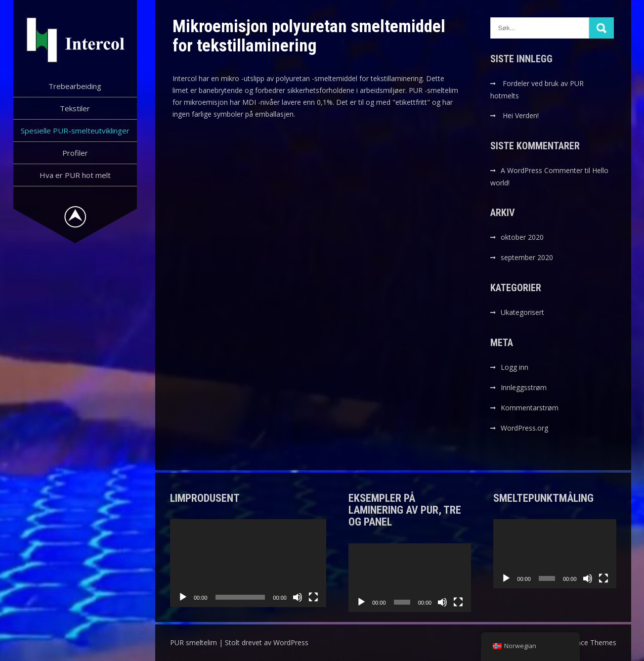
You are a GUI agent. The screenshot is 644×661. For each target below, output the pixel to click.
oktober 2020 (522, 237)
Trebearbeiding (75, 86)
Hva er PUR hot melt (75, 175)
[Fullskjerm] (313, 597)
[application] (248, 563)
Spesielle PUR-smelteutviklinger (75, 131)
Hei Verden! (521, 115)
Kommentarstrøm (530, 408)
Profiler (75, 153)
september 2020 (527, 257)
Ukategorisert (522, 312)
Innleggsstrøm (524, 387)
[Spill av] (183, 597)
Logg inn (515, 367)
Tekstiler (75, 108)
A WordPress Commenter (542, 170)
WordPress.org (524, 428)
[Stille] (298, 597)
